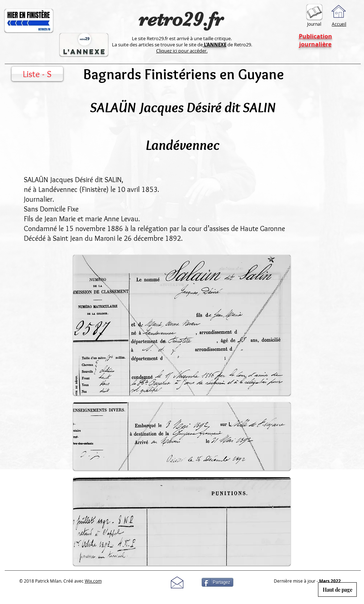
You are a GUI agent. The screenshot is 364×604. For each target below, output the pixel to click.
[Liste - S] (37, 74)
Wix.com (93, 581)
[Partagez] (217, 582)
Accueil (339, 24)
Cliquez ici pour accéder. (182, 51)
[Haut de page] (337, 590)
